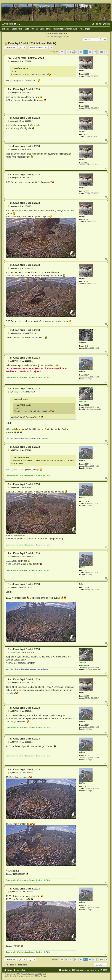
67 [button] (95, 52)
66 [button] (90, 52)
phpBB (17, 974)
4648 (86, 346)
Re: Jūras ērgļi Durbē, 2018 (26, 58)
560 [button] (102, 52)
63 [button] (76, 52)
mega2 (82, 71)
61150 (87, 74)
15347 (87, 587)
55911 (87, 405)
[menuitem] (17, 24)
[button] (62, 52)
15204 (87, 375)
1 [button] (70, 52)
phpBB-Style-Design (38, 976)
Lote (81, 584)
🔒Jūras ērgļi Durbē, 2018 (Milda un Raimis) (30, 43)
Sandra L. (83, 343)
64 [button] (81, 52)
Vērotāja (82, 402)
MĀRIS (82, 371)
